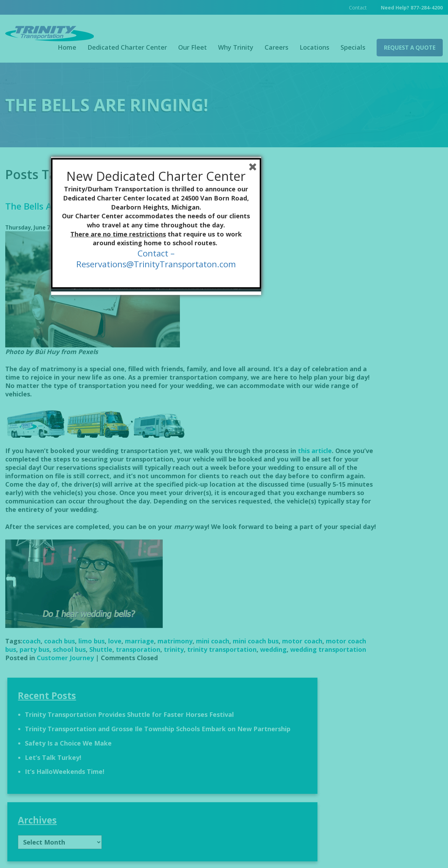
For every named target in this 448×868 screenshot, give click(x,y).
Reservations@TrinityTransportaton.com (224, 475)
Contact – (224, 464)
